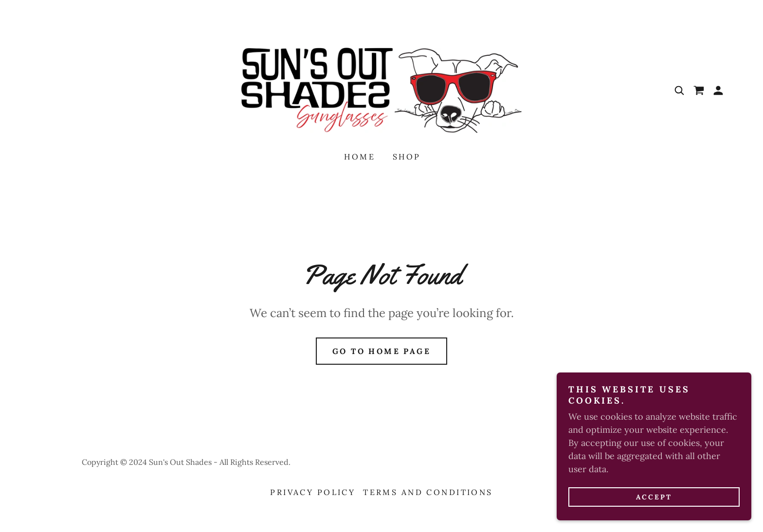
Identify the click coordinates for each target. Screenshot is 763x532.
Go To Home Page (381, 351)
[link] (381, 90)
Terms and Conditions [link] (428, 492)
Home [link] (360, 157)
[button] (718, 90)
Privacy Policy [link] (313, 492)
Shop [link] (407, 157)
